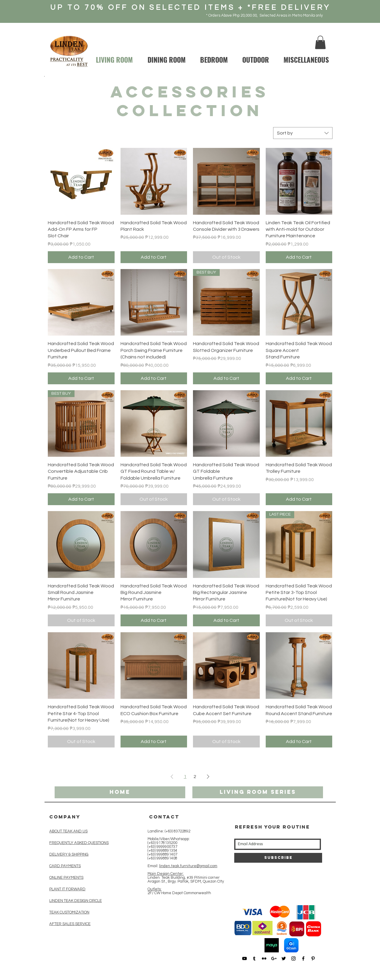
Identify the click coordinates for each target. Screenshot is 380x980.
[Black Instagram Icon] (293, 958)
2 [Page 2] (195, 777)
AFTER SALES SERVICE (70, 924)
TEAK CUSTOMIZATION (69, 912)
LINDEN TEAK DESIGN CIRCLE (76, 901)
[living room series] (258, 792)
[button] (320, 42)
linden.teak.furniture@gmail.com (188, 866)
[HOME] (120, 792)
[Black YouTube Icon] (244, 958)
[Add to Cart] (81, 257)
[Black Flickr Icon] (264, 958)
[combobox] (303, 133)
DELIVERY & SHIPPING (69, 854)
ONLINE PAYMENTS (66, 878)
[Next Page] (208, 777)
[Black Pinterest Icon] (313, 958)
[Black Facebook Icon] (303, 958)
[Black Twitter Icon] (284, 958)
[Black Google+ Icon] (274, 958)
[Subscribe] (278, 858)
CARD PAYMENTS (65, 866)
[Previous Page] (172, 777)
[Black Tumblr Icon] (254, 958)
